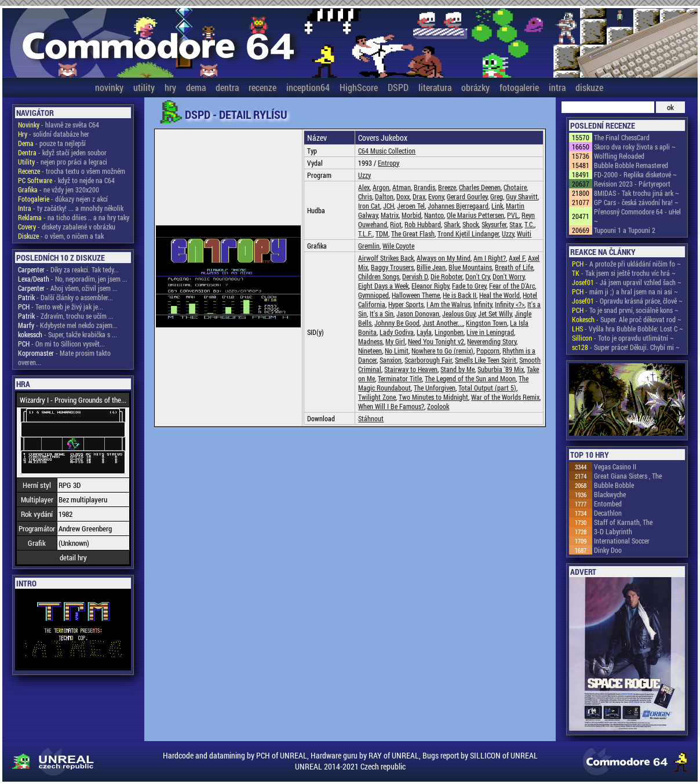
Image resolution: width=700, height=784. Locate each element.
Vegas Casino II (615, 466)
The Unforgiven (435, 388)
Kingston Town (486, 323)
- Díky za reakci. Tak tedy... (68, 269)
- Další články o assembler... (65, 297)
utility (144, 87)
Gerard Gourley (467, 196)
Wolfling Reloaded (619, 156)
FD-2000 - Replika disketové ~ (635, 174)
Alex (364, 187)
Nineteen (370, 351)
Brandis (424, 187)
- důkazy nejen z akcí (63, 199)
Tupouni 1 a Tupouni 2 (625, 230)
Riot (396, 224)
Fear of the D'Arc (512, 286)
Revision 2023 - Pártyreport (632, 184)
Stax (515, 224)
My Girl (395, 341)
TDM (382, 234)
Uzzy (364, 175)
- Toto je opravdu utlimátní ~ (623, 338)
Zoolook (438, 406)
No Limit (397, 351)
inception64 (308, 87)
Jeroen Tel (411, 206)
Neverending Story (492, 341)
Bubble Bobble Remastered (631, 165)
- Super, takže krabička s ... (68, 334)
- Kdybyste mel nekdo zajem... (68, 325)
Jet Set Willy (495, 313)
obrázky (475, 87)
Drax (419, 196)
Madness (370, 341)
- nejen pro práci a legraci (63, 162)
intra (557, 87)
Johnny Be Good (397, 323)
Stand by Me (457, 369)
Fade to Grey (469, 286)
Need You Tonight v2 (436, 341)
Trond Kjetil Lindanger (468, 234)
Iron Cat (369, 206)
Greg (497, 196)
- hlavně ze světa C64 (59, 125)
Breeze (447, 187)
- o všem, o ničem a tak (61, 236)
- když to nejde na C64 (66, 180)
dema (196, 87)
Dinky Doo (608, 550)
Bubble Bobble (614, 485)
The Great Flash (413, 234)
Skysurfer (494, 224)
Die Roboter (446, 276)
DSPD (398, 87)
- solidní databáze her (54, 134)
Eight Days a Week (383, 286)
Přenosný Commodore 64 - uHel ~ (637, 216)
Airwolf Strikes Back (386, 258)
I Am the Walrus (449, 304)
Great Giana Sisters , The (628, 476)
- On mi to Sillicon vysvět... (61, 344)
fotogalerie (519, 87)
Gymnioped (373, 295)
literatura (435, 87)
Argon (381, 187)
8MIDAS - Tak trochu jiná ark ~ (637, 193)
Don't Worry (508, 276)
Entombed (608, 504)
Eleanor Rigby (430, 286)
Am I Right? (490, 258)
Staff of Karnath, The (623, 522)
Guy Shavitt (522, 196)
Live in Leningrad (490, 332)
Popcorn (488, 351)
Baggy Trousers (392, 267)
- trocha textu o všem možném (72, 171)
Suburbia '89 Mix (501, 369)
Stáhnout (371, 418)
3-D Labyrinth (613, 531)
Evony (436, 196)
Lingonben (449, 332)
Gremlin (369, 246)
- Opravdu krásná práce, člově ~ (627, 301)
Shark (452, 224)
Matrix (390, 215)
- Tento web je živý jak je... (61, 307)
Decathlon (608, 513)
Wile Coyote (398, 246)
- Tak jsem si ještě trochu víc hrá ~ (624, 273)
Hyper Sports (406, 304)
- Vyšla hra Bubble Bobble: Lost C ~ (628, 329)
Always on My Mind (444, 258)
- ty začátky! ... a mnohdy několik (71, 208)
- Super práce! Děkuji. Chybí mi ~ (626, 347)
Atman (402, 187)
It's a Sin (382, 313)
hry (170, 87)
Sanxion (391, 360)
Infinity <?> (510, 304)
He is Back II (460, 295)
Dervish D (415, 276)
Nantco (434, 215)
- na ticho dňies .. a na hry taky (74, 217)
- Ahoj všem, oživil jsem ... (68, 288)
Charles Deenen (480, 187)
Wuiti (524, 234)
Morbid (411, 215)
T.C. (529, 224)
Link (497, 206)
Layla (424, 332)
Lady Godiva (397, 332)
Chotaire (515, 187)
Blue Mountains (470, 267)
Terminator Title (400, 378)
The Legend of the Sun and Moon (470, 378)
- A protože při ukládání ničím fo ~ (626, 264)
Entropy (389, 163)
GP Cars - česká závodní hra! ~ (636, 202)
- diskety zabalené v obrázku (67, 227)
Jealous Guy (459, 313)
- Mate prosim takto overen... (64, 358)
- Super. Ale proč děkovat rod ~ (627, 319)
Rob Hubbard (423, 224)
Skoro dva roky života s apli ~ (635, 147)
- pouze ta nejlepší (52, 143)
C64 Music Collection (387, 151)
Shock (471, 224)
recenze (262, 87)
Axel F (517, 258)
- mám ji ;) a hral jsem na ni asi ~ (625, 291)
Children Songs (379, 276)
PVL (513, 215)
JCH (389, 206)
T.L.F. (365, 234)
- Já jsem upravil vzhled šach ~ (627, 282)
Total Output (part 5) (487, 388)
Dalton (384, 196)
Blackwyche (610, 494)
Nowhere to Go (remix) (442, 351)
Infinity (483, 304)
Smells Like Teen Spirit (486, 360)
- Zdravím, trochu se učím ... (66, 316)
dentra (227, 87)
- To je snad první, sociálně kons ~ (625, 310)
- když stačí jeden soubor (62, 152)
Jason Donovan (418, 313)
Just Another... (443, 323)
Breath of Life (514, 267)
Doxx (403, 196)
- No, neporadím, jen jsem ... (73, 279)
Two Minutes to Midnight (433, 397)
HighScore (359, 87)
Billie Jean (431, 267)
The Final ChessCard (622, 137)
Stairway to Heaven (411, 369)
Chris (365, 196)
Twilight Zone (377, 397)
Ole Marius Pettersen (475, 215)
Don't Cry (477, 276)
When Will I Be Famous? (391, 406)
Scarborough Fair (428, 360)
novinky (109, 87)
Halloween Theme (416, 295)
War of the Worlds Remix (505, 397)
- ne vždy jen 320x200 (59, 189)
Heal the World (500, 295)
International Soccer (622, 541)
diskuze (589, 87)
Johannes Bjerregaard (458, 206)
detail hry (73, 557)
